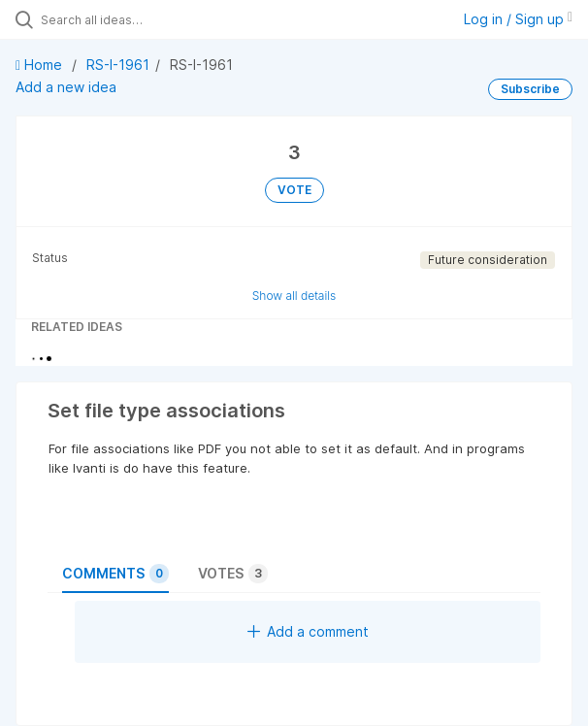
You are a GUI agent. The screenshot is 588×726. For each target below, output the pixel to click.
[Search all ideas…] (151, 19)
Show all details (294, 296)
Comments (115, 574)
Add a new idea (66, 87)
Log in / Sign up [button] (518, 19)
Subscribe (530, 89)
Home (41, 65)
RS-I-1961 (118, 65)
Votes (233, 574)
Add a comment (308, 631)
